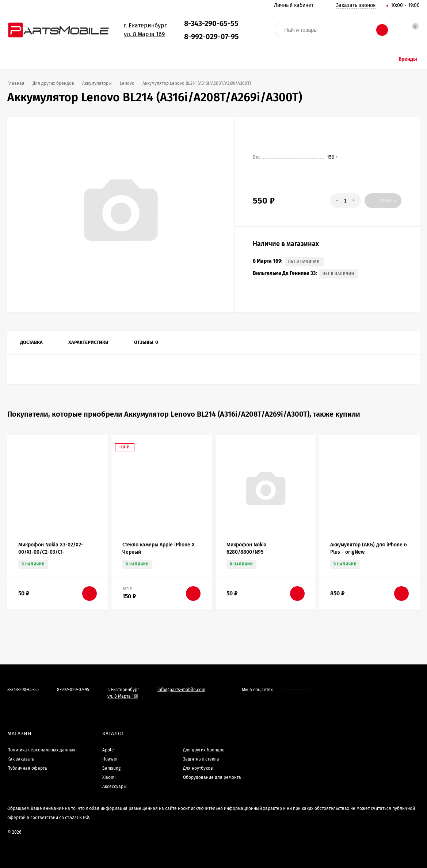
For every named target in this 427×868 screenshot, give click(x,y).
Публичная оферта (27, 768)
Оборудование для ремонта (212, 777)
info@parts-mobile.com (181, 690)
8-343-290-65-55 (211, 23)
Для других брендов (204, 750)
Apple (108, 750)
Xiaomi (109, 777)
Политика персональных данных (41, 750)
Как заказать (21, 759)
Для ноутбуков (198, 768)
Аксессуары (115, 786)
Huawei (110, 759)
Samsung (111, 768)
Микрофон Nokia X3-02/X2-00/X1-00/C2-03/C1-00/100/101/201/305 (51, 552)
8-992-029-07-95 (211, 37)
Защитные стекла (201, 759)
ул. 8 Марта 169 (144, 34)
